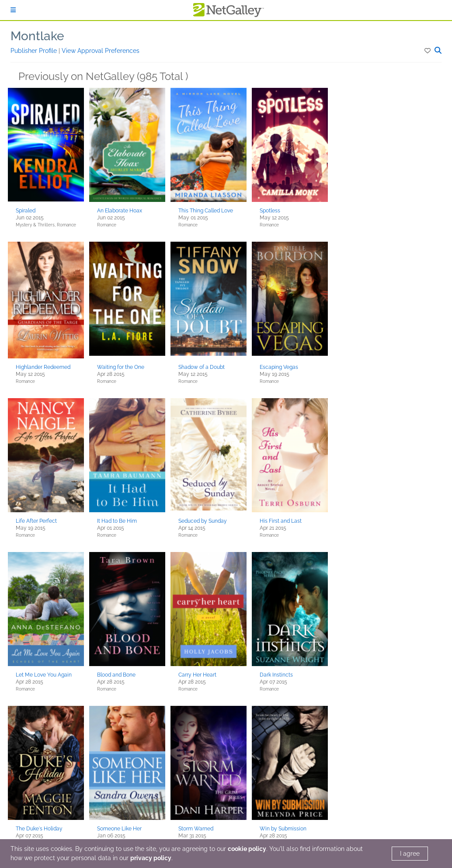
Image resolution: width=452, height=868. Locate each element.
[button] (428, 51)
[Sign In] (13, 10)
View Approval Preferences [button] (101, 51)
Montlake (37, 36)
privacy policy (151, 858)
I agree (410, 854)
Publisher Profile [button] (35, 51)
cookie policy (247, 849)
